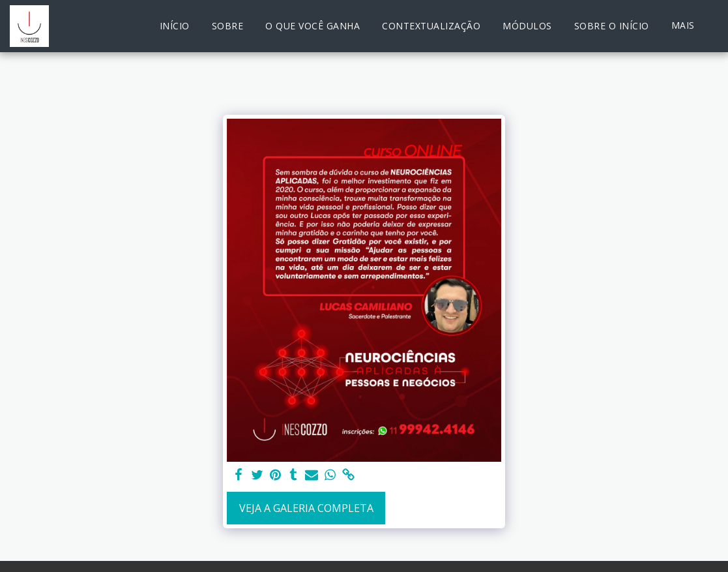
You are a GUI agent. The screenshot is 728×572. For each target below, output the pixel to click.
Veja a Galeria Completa (306, 508)
